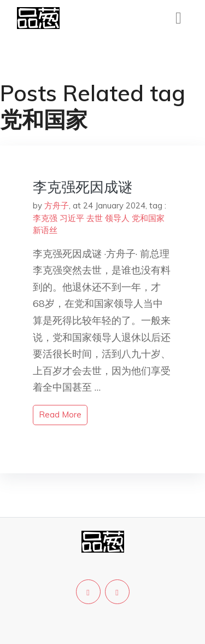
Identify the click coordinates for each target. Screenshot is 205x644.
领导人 (117, 218)
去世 (95, 218)
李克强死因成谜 (83, 187)
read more (60, 414)
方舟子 (57, 205)
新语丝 (45, 230)
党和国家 (148, 218)
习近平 (72, 218)
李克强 (45, 218)
